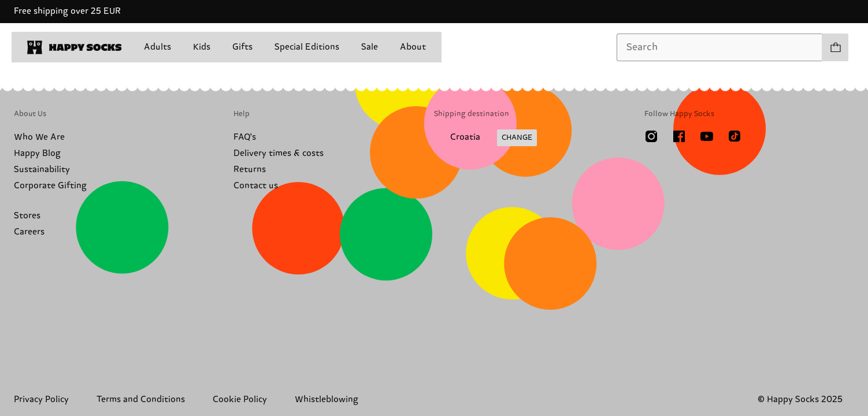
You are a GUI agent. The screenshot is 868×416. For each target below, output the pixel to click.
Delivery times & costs (279, 153)
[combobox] (719, 47)
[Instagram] (651, 136)
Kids (202, 47)
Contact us (256, 186)
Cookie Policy (240, 400)
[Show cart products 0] (835, 47)
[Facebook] (679, 136)
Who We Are (39, 137)
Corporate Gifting (50, 186)
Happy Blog (37, 153)
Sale (370, 47)
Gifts (242, 47)
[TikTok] (735, 136)
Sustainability (42, 170)
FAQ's (245, 137)
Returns (250, 170)
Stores (27, 216)
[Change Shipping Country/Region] (485, 138)
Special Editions (307, 47)
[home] (75, 47)
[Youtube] (707, 136)
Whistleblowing (327, 400)
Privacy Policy (41, 400)
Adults (157, 47)
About (413, 47)
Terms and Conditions (141, 400)
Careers (29, 232)
